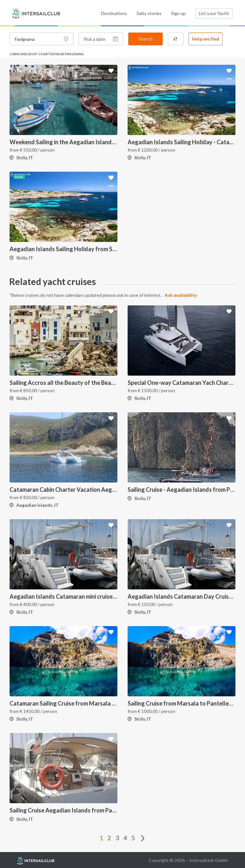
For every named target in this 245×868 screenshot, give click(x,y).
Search (145, 39)
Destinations (114, 13)
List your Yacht (214, 13)
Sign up (178, 13)
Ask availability (181, 295)
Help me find (206, 39)
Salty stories (149, 13)
